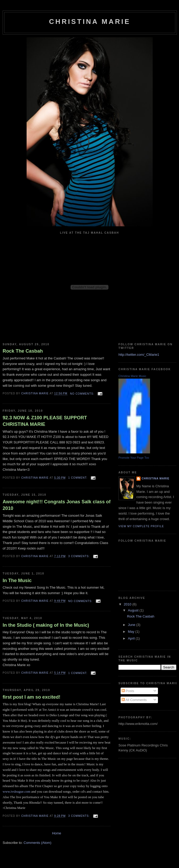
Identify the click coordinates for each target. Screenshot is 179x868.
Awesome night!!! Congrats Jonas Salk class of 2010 (57, 505)
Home (57, 833)
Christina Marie (155, 479)
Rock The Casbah (23, 351)
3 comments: (79, 556)
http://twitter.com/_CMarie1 (139, 355)
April (132, 638)
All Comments (134, 700)
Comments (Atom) (38, 843)
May (132, 632)
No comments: (83, 394)
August (134, 610)
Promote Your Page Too (134, 458)
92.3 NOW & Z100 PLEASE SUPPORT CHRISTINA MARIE (45, 421)
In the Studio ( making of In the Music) (46, 625)
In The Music (17, 581)
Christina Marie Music (132, 376)
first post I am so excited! (31, 697)
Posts (128, 691)
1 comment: (78, 478)
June (132, 625)
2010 (128, 604)
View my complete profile (141, 526)
